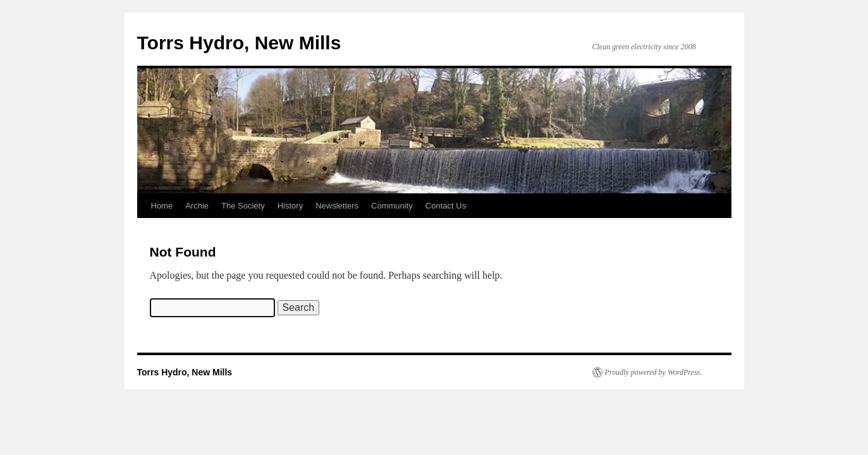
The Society (243, 206)
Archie (197, 206)
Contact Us (446, 206)
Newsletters (337, 206)
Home (162, 206)
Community (392, 206)
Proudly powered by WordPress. (654, 372)
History (290, 206)
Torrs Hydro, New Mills (239, 43)
